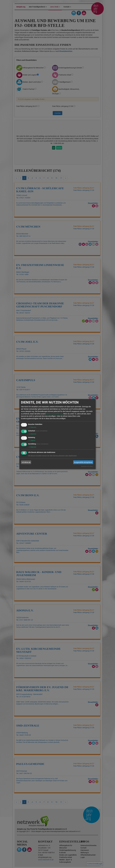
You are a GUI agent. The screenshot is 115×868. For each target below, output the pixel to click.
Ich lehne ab (26, 462)
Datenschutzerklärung (54, 414)
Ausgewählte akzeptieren (83, 462)
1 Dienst (32, 440)
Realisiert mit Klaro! (87, 466)
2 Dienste (32, 427)
